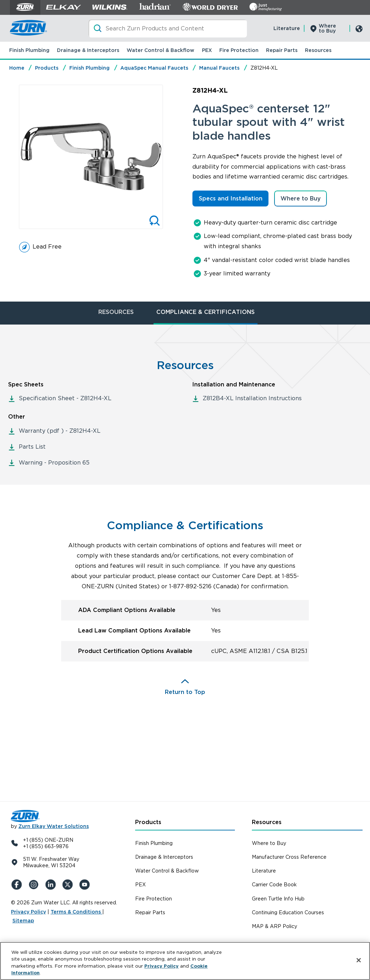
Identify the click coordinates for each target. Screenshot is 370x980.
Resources (318, 50)
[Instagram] (35, 885)
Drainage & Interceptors (88, 50)
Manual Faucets (219, 68)
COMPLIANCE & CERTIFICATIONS (206, 312)
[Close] (359, 960)
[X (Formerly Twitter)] (69, 885)
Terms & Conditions (76, 912)
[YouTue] (86, 885)
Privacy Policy (28, 912)
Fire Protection (239, 50)
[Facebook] (18, 885)
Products (47, 68)
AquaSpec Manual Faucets (154, 68)
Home (17, 68)
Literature (287, 28)
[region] (185, 961)
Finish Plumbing (29, 50)
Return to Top (185, 692)
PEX (207, 50)
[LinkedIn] (52, 885)
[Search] (168, 28)
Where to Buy (327, 28)
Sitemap (23, 921)
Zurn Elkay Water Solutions (54, 826)
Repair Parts (282, 50)
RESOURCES (116, 312)
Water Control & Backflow (160, 50)
